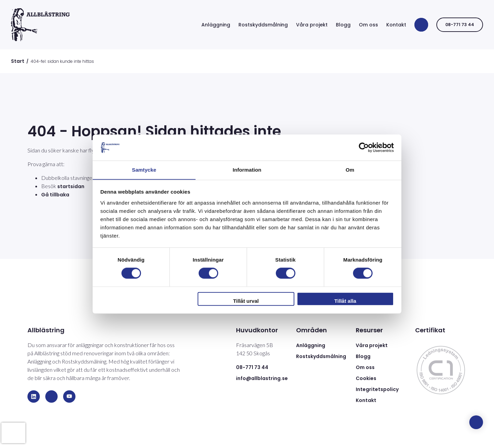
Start (18, 61)
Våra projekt (312, 25)
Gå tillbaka (55, 195)
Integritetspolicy (377, 389)
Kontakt (396, 25)
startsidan (71, 186)
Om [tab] (350, 170)
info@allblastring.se (262, 378)
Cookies (366, 378)
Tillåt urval (246, 301)
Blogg (343, 25)
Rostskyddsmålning (263, 25)
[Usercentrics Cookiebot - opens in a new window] (364, 147)
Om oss (368, 25)
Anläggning (216, 25)
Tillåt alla (345, 301)
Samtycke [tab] (144, 170)
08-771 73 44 (460, 25)
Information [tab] (247, 170)
